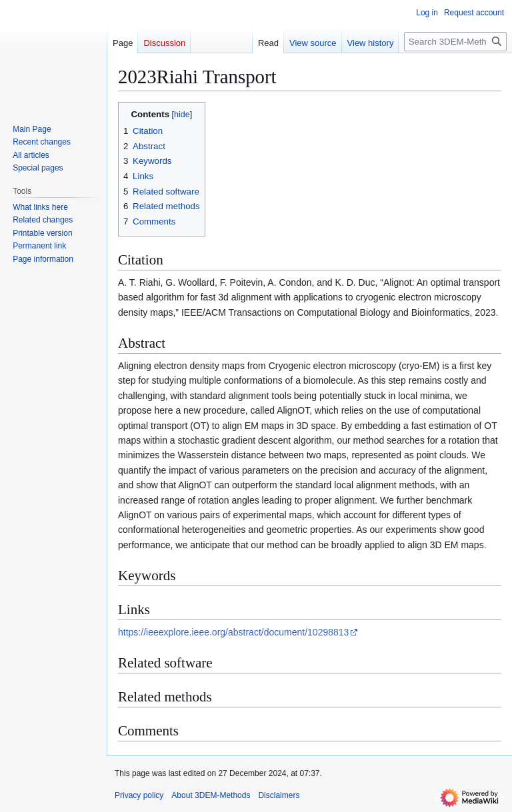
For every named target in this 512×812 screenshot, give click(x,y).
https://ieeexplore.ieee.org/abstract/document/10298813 (233, 632)
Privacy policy (139, 795)
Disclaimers (279, 795)
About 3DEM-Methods (211, 795)
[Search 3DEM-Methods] (455, 42)
